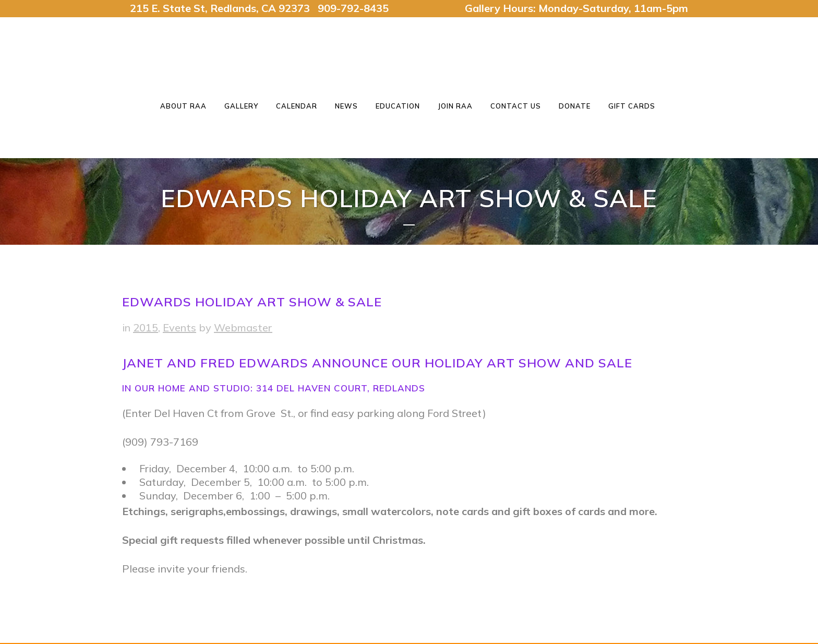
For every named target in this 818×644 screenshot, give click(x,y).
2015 (146, 327)
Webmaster (243, 327)
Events (179, 327)
